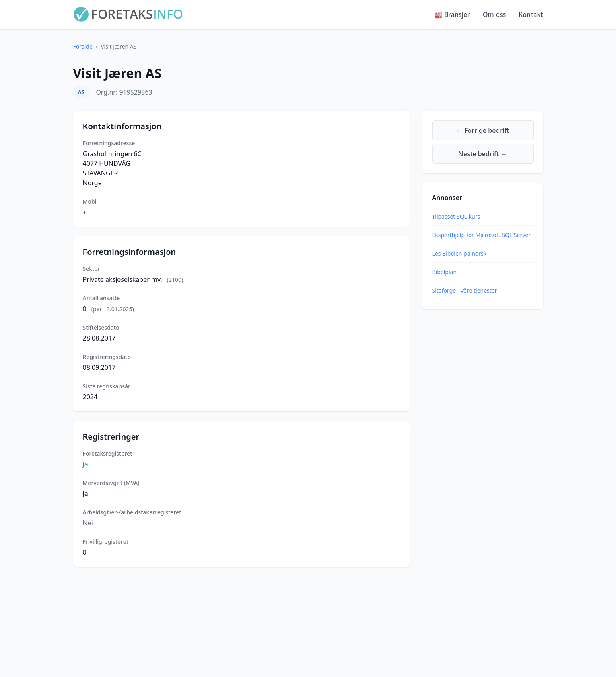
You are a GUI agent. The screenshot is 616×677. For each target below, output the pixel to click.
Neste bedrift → (483, 154)
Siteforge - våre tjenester (465, 290)
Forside (83, 46)
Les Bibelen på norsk (459, 253)
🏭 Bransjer (452, 14)
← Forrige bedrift (483, 130)
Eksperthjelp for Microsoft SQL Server (481, 235)
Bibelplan (445, 272)
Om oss (494, 14)
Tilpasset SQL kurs (456, 216)
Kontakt (531, 14)
